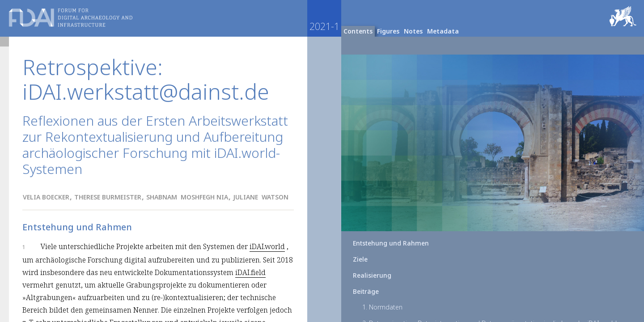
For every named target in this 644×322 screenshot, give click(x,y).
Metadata (443, 31)
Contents (358, 31)
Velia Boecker (46, 197)
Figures (388, 31)
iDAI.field (250, 272)
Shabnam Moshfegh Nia (187, 197)
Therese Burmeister (108, 197)
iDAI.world (267, 246)
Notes (413, 31)
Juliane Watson (261, 197)
